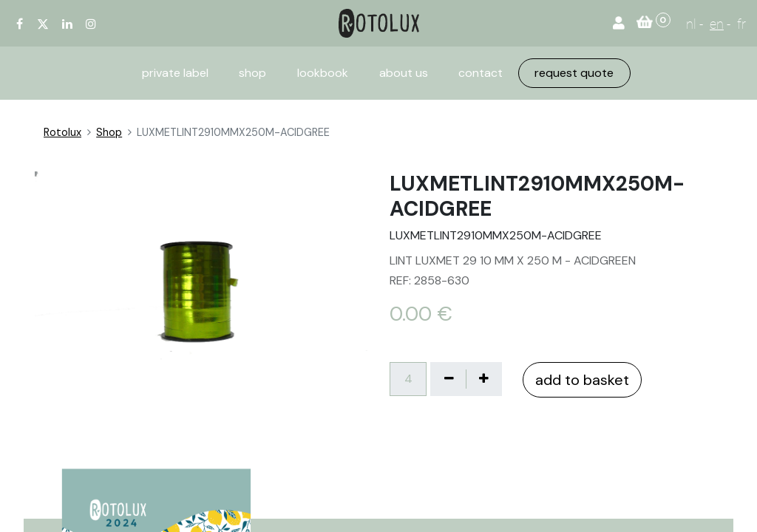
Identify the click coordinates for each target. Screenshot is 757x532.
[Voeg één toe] (483, 379)
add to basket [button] (582, 380)
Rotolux (62, 132)
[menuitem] (175, 73)
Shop (109, 132)
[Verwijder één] (449, 379)
